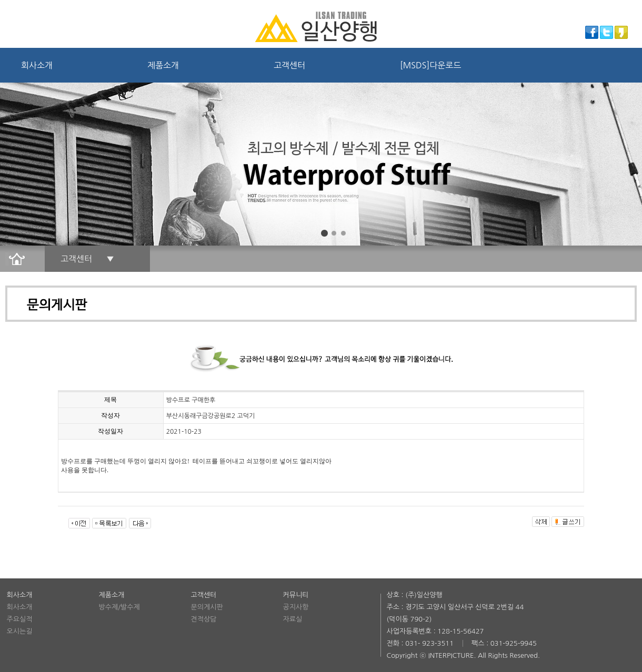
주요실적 (20, 619)
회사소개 (37, 65)
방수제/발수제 (119, 607)
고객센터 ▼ (87, 259)
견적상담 (204, 619)
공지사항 (296, 607)
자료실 (293, 619)
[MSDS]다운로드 (430, 65)
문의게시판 (207, 607)
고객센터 (289, 65)
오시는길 (20, 631)
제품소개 (163, 65)
